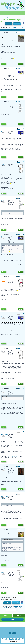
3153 (19, 29)
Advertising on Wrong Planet (14, 640)
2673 (4, 29)
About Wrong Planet (16, 638)
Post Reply (9, 24)
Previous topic (17, 30)
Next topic (22, 30)
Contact (3, 638)
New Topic (17, 24)
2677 (13, 29)
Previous (20, 28)
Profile (4, 64)
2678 (16, 29)
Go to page (16, 28)
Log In (19, 616)
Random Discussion (18, 18)
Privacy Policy (8, 638)
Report (21, 64)
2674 (7, 29)
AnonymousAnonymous (13, 456)
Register (6, 616)
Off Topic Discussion (10, 18)
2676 (11, 29)
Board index (3, 18)
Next (21, 29)
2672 (2, 29)
